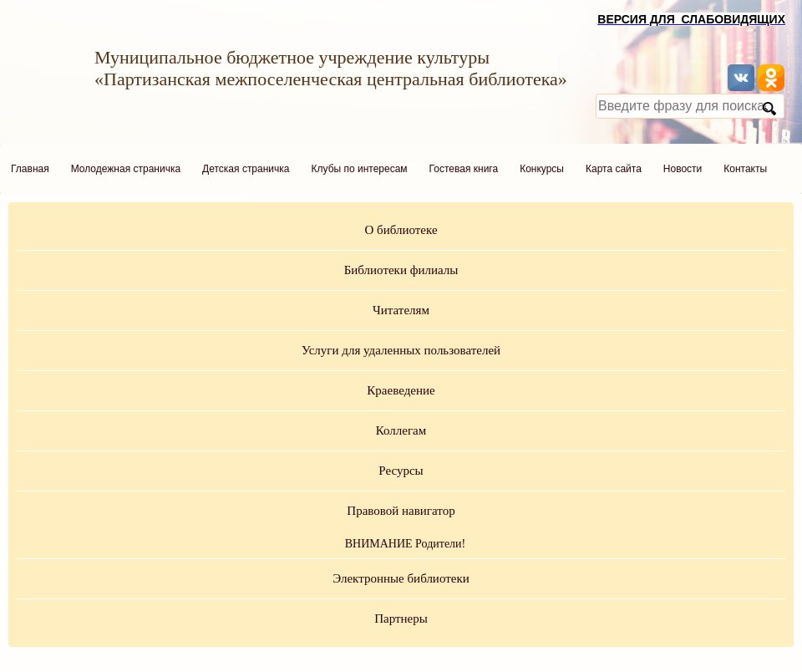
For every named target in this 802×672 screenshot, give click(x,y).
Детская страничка (246, 169)
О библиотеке (401, 230)
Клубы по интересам (360, 169)
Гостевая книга (464, 169)
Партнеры (401, 619)
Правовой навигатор (401, 511)
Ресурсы (401, 471)
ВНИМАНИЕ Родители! (406, 544)
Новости (683, 169)
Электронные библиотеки (401, 578)
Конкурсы (542, 169)
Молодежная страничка (126, 169)
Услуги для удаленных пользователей (401, 350)
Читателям (401, 310)
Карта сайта (614, 169)
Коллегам (401, 430)
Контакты (745, 169)
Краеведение (401, 390)
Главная (30, 169)
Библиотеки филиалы (401, 270)
